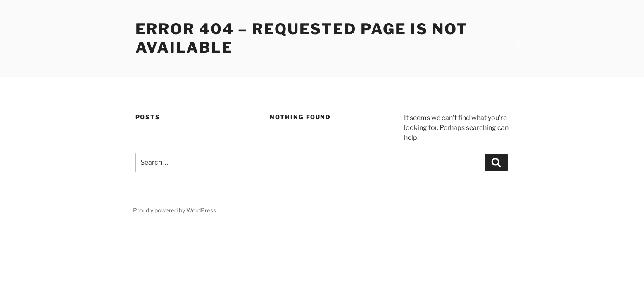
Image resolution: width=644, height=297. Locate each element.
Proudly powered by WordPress (175, 210)
